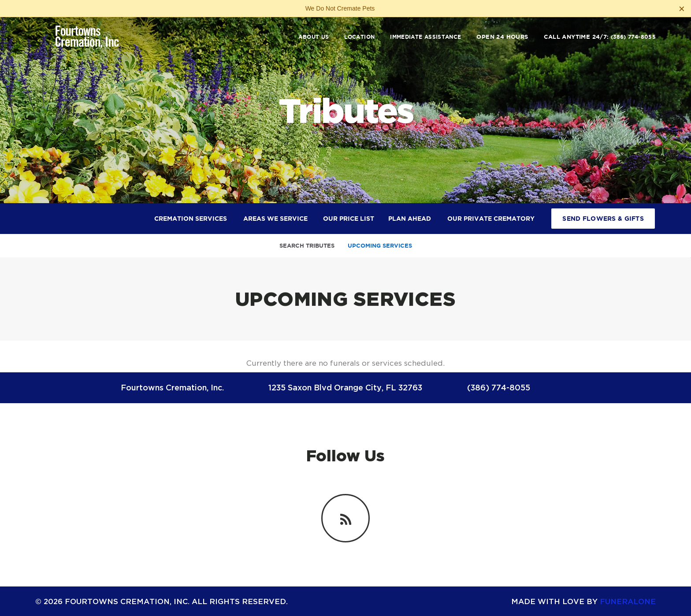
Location (359, 37)
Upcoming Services (380, 246)
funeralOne (628, 601)
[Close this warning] (682, 9)
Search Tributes (307, 246)
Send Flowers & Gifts (603, 219)
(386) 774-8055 (633, 37)
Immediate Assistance (425, 37)
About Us (314, 37)
